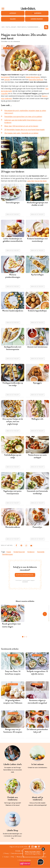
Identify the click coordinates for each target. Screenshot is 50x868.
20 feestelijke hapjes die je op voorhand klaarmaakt (24, 130)
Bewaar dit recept (13, 214)
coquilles (4, 94)
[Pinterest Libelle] (39, 847)
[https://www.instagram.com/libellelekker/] (32, 847)
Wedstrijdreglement (22, 857)
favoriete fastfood (36, 80)
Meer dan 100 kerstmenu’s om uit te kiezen (21, 126)
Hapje (9, 552)
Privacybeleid (25, 582)
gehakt (7, 80)
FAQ (13, 857)
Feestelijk (41, 552)
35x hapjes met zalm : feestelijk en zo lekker (21, 133)
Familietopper (7, 554)
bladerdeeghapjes (33, 77)
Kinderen (31, 552)
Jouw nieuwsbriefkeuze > (25, 575)
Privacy (7, 853)
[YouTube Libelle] (36, 847)
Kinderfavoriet (19, 552)
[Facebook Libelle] (29, 847)
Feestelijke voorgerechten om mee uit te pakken (23, 117)
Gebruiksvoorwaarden (18, 853)
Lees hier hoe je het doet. (37, 181)
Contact (6, 857)
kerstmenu (5, 77)
